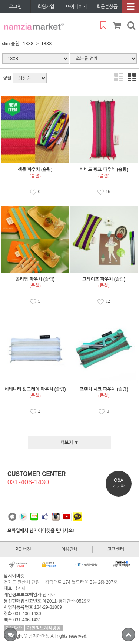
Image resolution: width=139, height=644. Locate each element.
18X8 (46, 44)
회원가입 (46, 7)
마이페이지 (76, 7)
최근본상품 (107, 7)
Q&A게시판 (119, 483)
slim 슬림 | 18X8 (18, 44)
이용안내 (69, 549)
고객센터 (116, 549)
